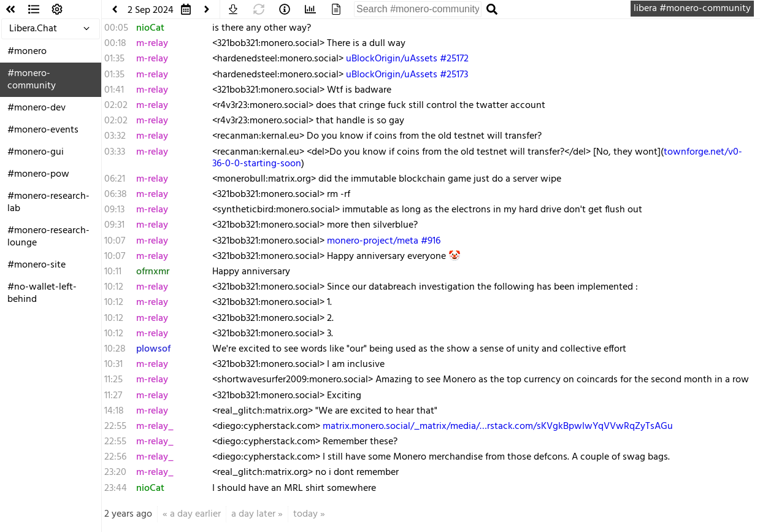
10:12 (114, 287)
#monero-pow (38, 174)
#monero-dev (36, 108)
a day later (253, 514)
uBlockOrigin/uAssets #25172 (407, 59)
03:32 (115, 136)
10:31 (113, 364)
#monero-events (43, 130)
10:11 (113, 272)
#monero (27, 52)
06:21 (115, 179)
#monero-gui (36, 152)
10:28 (115, 349)
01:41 (114, 90)
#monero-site (36, 265)
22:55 (115, 426)
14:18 (114, 411)
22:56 (115, 457)
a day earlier (195, 514)
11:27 (113, 396)
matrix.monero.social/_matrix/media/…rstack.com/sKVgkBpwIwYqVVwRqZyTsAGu (498, 426)
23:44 (116, 488)
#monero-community (32, 80)
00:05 (116, 28)
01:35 (114, 59)
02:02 (116, 106)
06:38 (116, 195)
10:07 (115, 241)
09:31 (114, 225)
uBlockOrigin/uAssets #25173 (407, 75)
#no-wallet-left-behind (42, 293)
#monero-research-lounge (48, 237)
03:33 (115, 152)
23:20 (115, 472)
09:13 (114, 210)
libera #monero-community (692, 9)
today (305, 514)
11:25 (113, 380)
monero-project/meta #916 (384, 241)
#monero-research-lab (48, 202)
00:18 (115, 44)
